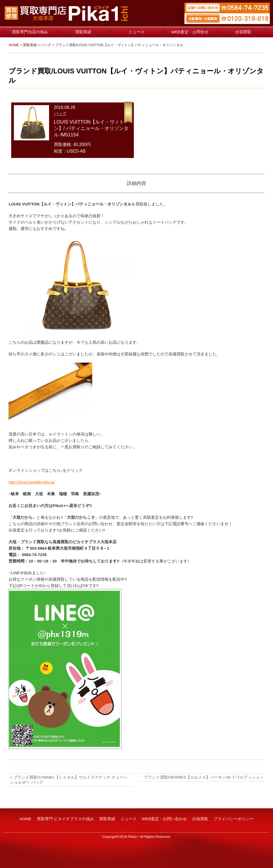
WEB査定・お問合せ (190, 32)
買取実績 (83, 32)
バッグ (46, 45)
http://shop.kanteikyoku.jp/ (32, 482)
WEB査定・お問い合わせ (164, 819)
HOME (14, 45)
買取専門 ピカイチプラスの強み (65, 819)
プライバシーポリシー (234, 819)
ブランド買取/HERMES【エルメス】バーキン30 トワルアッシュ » (204, 777)
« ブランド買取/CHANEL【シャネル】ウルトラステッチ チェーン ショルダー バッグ (69, 780)
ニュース (136, 32)
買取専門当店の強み (30, 32)
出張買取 (243, 32)
